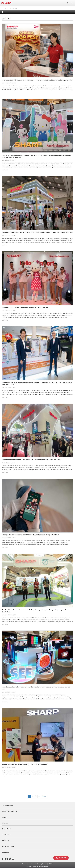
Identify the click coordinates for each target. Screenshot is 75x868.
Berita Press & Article (9, 811)
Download (5, 852)
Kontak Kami (6, 829)
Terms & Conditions (28, 864)
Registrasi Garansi (8, 846)
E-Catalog (5, 840)
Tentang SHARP (7, 806)
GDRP (51, 864)
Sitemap (5, 823)
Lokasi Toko (6, 835)
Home (6, 8)
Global (4, 817)
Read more (5, 93)
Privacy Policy (42, 864)
